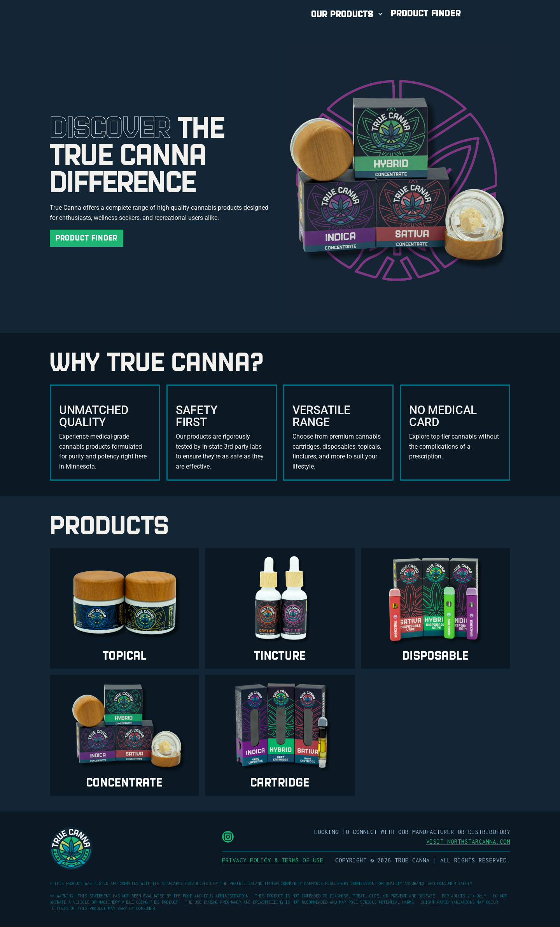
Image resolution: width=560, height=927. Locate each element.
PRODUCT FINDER (426, 13)
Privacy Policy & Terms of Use (273, 860)
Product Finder (87, 238)
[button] (348, 14)
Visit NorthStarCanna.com (468, 841)
